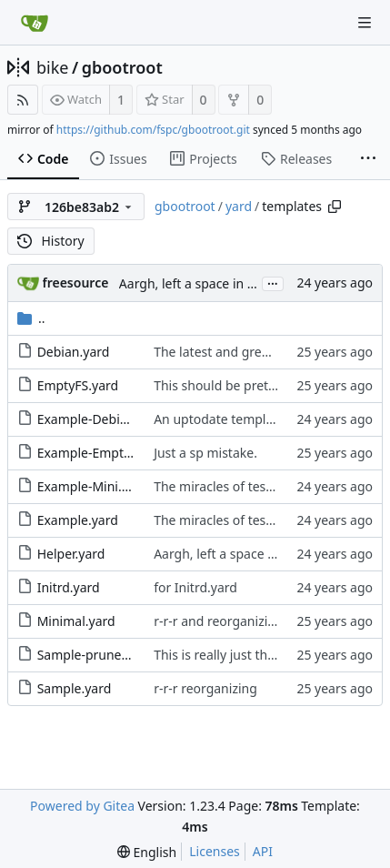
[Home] (35, 23)
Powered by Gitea (82, 806)
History (51, 241)
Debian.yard (74, 352)
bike (52, 67)
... (273, 283)
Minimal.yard (76, 621)
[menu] (147, 852)
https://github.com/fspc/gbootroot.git (153, 130)
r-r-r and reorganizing (218, 621)
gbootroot (122, 67)
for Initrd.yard (195, 587)
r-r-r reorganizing (205, 688)
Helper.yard (71, 554)
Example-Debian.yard (101, 419)
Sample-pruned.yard (98, 655)
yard (239, 206)
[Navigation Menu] (365, 23)
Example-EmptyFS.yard (105, 453)
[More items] (368, 159)
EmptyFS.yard (78, 385)
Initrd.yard (69, 587)
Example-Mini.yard (93, 486)
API (263, 851)
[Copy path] (335, 207)
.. (31, 318)
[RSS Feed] (23, 100)
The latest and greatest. (224, 352)
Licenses (215, 851)
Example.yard (78, 520)
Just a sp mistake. (205, 453)
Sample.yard (75, 688)
